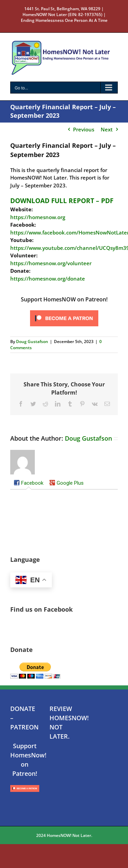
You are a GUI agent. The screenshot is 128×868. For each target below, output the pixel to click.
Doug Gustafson (32, 341)
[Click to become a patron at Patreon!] (64, 311)
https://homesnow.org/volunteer (51, 263)
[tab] (29, 484)
